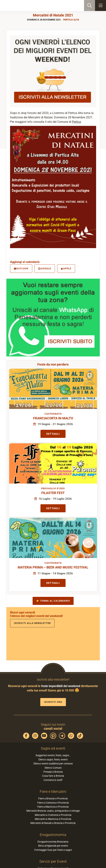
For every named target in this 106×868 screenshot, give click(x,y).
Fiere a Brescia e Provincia (53, 798)
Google (45, 269)
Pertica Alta (71, 20)
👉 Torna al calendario (53, 601)
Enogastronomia (53, 835)
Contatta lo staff (53, 780)
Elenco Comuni (53, 768)
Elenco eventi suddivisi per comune (53, 764)
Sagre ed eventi (53, 748)
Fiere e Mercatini (53, 792)
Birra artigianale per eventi (53, 846)
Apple (66, 269)
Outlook (21, 269)
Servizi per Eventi (53, 861)
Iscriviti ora (53, 702)
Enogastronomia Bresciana (53, 842)
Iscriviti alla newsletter (32, 623)
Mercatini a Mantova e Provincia (53, 819)
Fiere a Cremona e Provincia (53, 803)
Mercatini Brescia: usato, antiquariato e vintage (53, 811)
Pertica (76, 122)
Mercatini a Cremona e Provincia (53, 815)
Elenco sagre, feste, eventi (53, 759)
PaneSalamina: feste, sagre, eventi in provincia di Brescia (21, 5)
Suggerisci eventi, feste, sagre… (53, 755)
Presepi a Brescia (53, 772)
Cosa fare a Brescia (53, 776)
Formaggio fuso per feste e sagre (53, 850)
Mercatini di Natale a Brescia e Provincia (53, 823)
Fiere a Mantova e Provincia (53, 807)
